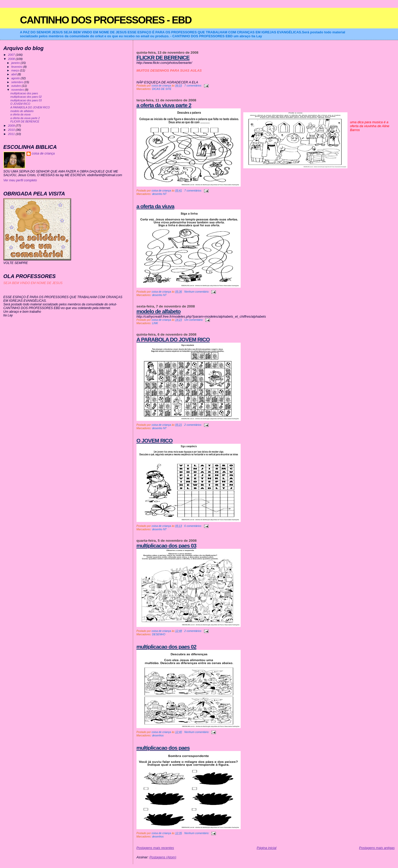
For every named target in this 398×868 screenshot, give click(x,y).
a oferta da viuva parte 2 (164, 105)
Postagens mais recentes (155, 848)
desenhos (158, 735)
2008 (12, 59)
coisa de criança (43, 153)
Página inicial (266, 848)
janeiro (16, 63)
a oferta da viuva (155, 206)
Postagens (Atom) (163, 857)
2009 (12, 125)
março (16, 70)
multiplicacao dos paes (163, 748)
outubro (16, 86)
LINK (155, 323)
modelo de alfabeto (159, 311)
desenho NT (159, 194)
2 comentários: (194, 425)
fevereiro (17, 67)
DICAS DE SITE (162, 89)
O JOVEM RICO (155, 441)
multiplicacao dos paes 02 (166, 647)
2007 (12, 55)
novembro (18, 90)
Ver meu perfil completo (20, 180)
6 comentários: (194, 526)
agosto (16, 78)
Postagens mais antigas (377, 848)
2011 (12, 134)
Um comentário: (194, 320)
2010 (12, 130)
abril (14, 74)
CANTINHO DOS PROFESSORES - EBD (106, 20)
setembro (18, 82)
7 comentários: (194, 86)
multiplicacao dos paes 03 (166, 546)
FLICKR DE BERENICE (163, 57)
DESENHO (159, 634)
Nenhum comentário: (197, 292)
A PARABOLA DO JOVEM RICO (173, 339)
